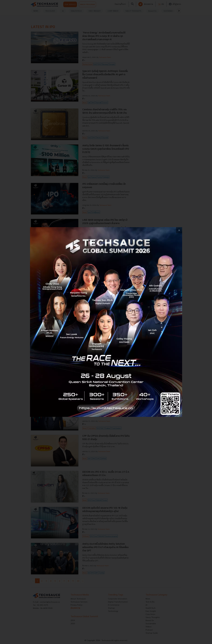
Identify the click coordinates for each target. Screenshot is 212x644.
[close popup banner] (179, 230)
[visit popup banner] (106, 322)
